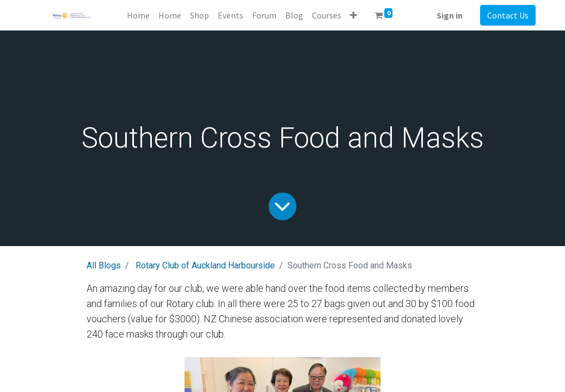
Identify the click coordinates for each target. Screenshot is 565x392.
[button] (354, 15)
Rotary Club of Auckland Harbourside (205, 265)
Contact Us (508, 15)
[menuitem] (138, 15)
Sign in (450, 15)
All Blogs (104, 265)
